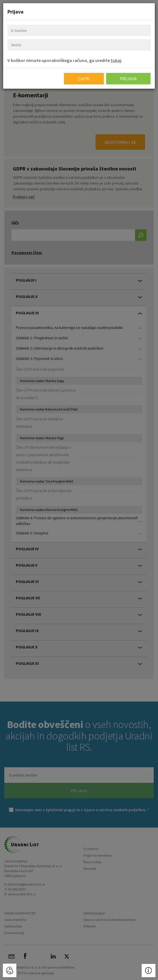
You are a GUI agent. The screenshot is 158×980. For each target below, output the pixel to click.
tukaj (116, 60)
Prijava (128, 79)
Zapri (84, 79)
